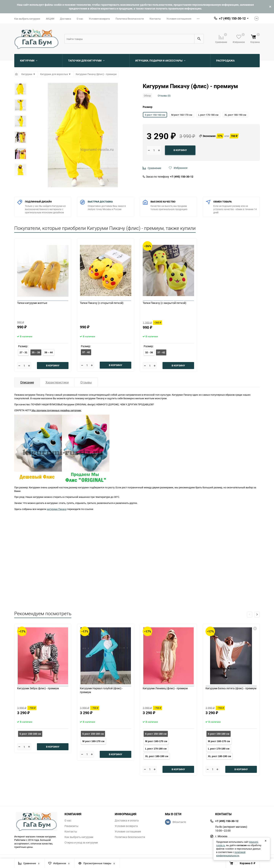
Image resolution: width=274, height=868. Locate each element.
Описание (27, 382)
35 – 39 (36, 352)
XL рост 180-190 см (157, 756)
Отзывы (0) (164, 96)
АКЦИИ (50, 19)
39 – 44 (48, 352)
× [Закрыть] (266, 841)
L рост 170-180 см (156, 749)
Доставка (65, 19)
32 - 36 (149, 352)
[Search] (129, 39)
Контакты (155, 19)
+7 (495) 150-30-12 (182, 177)
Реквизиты (71, 826)
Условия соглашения (179, 19)
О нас (80, 19)
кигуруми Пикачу (57, 509)
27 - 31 (23, 352)
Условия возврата (99, 19)
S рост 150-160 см (30, 734)
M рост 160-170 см (93, 741)
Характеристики (57, 382)
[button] (257, 615)
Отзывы (86, 382)
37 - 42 (86, 352)
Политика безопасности (130, 19)
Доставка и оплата (127, 821)
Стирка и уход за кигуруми (81, 843)
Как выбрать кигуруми (27, 19)
